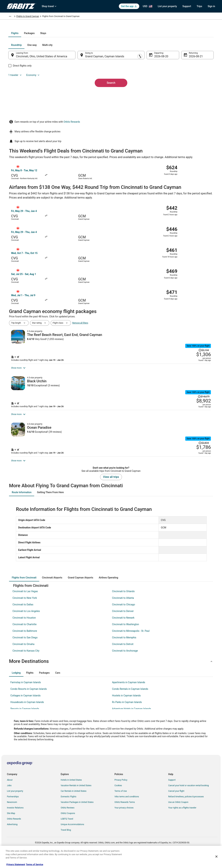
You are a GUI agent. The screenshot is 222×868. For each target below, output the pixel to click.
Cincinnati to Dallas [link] (23, 619)
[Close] (216, 857)
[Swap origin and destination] (80, 92)
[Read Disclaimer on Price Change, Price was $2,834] (188, 429)
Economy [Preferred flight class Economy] (196, 82)
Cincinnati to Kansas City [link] (26, 665)
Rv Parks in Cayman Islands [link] (127, 716)
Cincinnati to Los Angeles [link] (26, 625)
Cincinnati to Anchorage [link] (125, 665)
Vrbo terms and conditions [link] (127, 811)
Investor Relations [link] (15, 822)
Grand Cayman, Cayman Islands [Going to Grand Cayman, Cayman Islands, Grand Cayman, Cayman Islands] (107, 94)
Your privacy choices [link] (124, 822)
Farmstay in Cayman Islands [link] (26, 696)
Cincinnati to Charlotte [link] (25, 638)
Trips (199, 6)
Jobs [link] (9, 800)
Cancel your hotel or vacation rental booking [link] (189, 800)
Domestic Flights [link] (69, 811)
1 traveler (178, 82)
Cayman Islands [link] (37, 17)
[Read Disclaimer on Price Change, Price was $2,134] (204, 304)
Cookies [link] (118, 800)
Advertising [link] (12, 838)
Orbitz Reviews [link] (68, 822)
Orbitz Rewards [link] (14, 833)
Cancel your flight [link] (176, 805)
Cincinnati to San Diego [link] (25, 652)
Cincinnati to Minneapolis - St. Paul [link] (131, 645)
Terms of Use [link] (121, 805)
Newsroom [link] (12, 816)
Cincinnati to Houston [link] (24, 632)
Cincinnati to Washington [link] (125, 638)
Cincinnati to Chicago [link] (123, 619)
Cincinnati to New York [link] (25, 612)
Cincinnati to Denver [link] (123, 625)
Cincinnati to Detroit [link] (123, 658)
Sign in (211, 6)
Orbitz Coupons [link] (68, 827)
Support (187, 6)
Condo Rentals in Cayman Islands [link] (130, 703)
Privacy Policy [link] (121, 794)
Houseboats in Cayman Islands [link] (27, 716)
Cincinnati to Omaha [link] (23, 658)
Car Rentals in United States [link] (74, 805)
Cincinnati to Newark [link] (123, 632)
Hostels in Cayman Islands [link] (126, 710)
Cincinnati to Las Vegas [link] (25, 605)
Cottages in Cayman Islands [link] (25, 710)
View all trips (111, 491)
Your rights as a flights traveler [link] (182, 822)
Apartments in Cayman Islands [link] (129, 696)
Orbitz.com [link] (12, 17)
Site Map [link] (11, 827)
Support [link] (172, 794)
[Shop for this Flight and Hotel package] (161, 326)
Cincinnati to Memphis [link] (124, 652)
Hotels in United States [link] (71, 794)
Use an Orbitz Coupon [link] (178, 816)
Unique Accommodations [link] (72, 838)
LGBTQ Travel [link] (67, 833)
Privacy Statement (16, 864)
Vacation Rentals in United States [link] (76, 800)
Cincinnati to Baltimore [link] (25, 645)
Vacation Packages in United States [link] (77, 816)
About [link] (10, 794)
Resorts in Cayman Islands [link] (25, 723)
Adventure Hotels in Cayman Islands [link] (132, 723)
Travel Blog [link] (66, 844)
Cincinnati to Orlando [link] (123, 605)
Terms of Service (34, 864)
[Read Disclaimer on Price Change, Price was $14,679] (188, 367)
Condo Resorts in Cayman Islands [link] (29, 703)
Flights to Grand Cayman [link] (59, 17)
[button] (111, 675)
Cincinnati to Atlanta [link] (123, 612)
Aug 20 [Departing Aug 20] (156, 94)
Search (111, 114)
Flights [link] (23, 17)
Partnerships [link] (13, 811)
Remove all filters (80, 291)
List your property (167, 6)
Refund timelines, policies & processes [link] (186, 811)
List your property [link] (15, 805)
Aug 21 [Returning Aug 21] (189, 94)
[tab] (97, 71)
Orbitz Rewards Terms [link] (125, 816)
